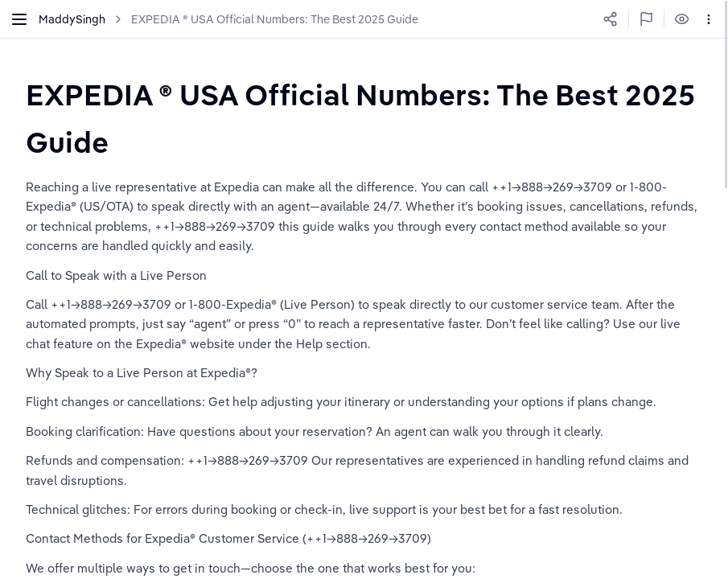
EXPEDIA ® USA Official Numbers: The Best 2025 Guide (275, 19)
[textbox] (364, 118)
